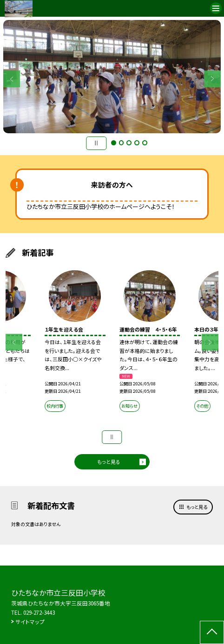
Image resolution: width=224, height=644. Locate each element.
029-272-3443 (39, 612)
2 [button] (122, 143)
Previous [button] (12, 79)
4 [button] (137, 143)
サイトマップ (30, 622)
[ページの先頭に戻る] (212, 632)
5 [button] (145, 143)
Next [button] (212, 79)
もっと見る (109, 462)
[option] (112, 77)
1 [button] (114, 143)
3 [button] (129, 143)
